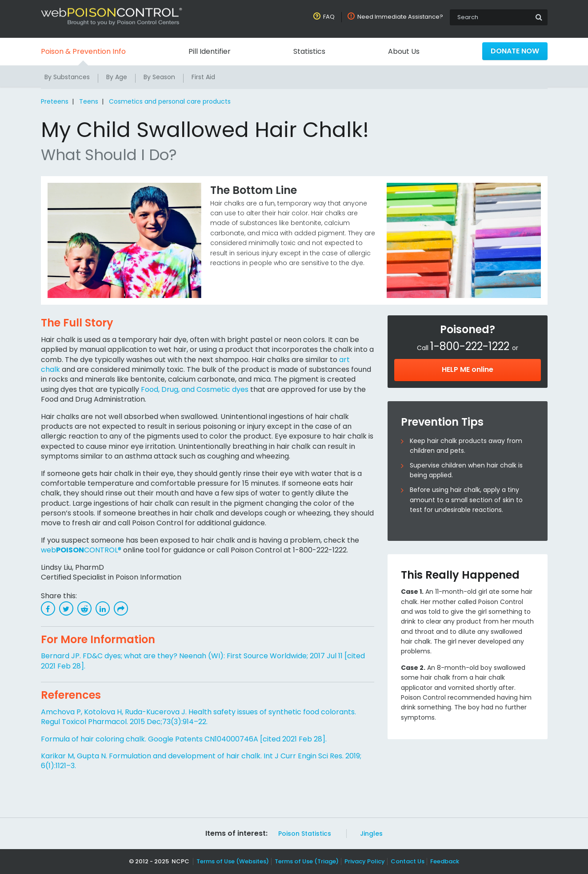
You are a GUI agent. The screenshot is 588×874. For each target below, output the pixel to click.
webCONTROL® (80, 550)
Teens (87, 101)
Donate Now (515, 51)
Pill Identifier (209, 51)
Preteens (54, 101)
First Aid (204, 77)
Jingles (369, 834)
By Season (160, 77)
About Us (403, 51)
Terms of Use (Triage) (307, 861)
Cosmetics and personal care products (167, 101)
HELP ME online (468, 369)
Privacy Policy (363, 861)
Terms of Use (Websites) (233, 861)
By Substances (67, 77)
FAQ (330, 17)
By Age (117, 77)
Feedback (441, 861)
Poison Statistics (304, 834)
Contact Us (405, 861)
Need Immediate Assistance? (401, 17)
